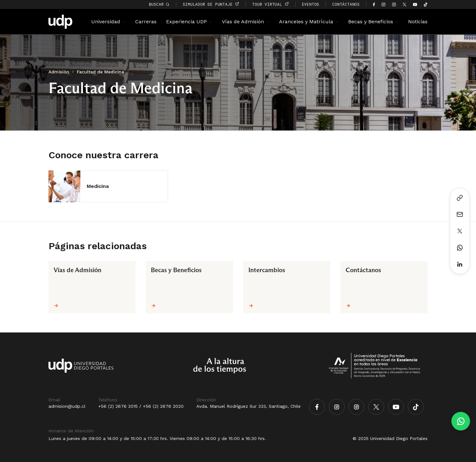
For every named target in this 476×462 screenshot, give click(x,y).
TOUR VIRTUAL (270, 4)
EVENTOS (311, 4)
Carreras (146, 22)
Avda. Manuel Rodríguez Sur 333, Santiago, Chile (249, 406)
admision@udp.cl (67, 406)
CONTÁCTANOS (346, 4)
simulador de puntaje (211, 4)
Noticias (418, 22)
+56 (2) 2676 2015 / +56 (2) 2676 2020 (141, 406)
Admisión (59, 72)
